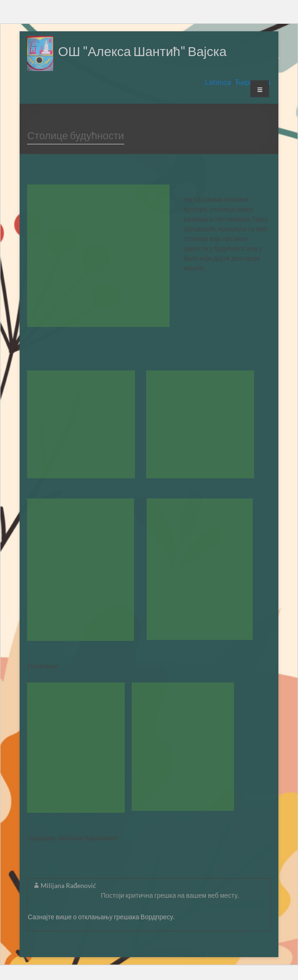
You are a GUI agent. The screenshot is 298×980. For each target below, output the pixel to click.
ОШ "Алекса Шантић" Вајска (142, 51)
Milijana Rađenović (68, 885)
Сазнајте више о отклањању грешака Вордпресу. (101, 917)
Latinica (219, 82)
